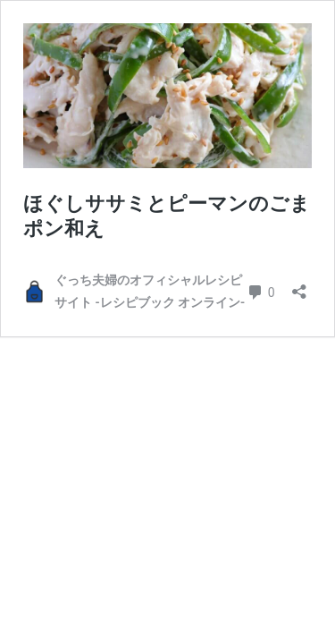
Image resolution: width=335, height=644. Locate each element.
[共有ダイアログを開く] (299, 286)
